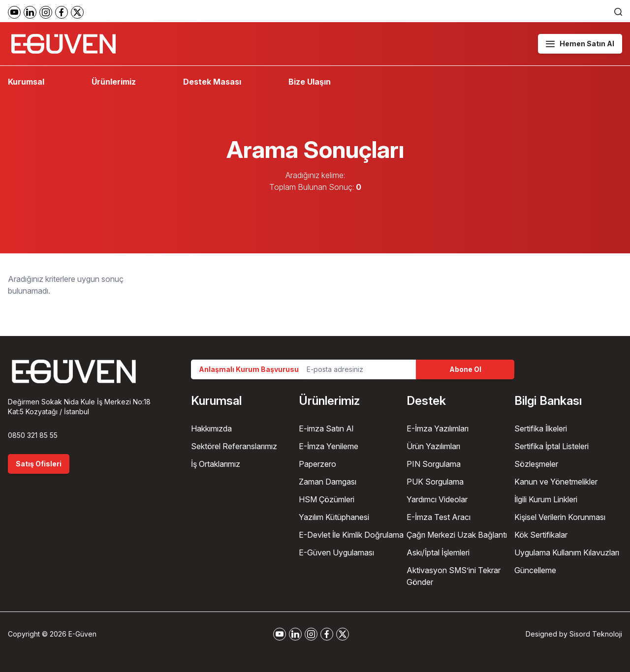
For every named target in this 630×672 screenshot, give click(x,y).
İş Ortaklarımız (216, 464)
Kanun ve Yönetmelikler (556, 482)
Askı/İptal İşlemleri (438, 552)
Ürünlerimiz (114, 82)
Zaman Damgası (328, 482)
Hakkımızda (211, 428)
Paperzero (317, 464)
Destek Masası (212, 82)
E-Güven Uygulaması (336, 552)
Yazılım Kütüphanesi (334, 517)
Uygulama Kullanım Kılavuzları (567, 552)
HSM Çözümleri (327, 499)
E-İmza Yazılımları (438, 428)
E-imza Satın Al (326, 428)
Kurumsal (26, 82)
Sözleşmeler (536, 464)
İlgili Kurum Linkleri (546, 499)
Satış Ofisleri (39, 464)
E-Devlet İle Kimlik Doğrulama (351, 535)
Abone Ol (465, 369)
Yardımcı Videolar (437, 499)
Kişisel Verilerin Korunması (560, 517)
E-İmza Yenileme (329, 446)
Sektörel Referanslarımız (234, 446)
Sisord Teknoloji (596, 634)
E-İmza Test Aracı (439, 517)
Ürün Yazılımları (433, 446)
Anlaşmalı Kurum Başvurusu (249, 369)
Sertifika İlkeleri (541, 428)
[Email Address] (357, 369)
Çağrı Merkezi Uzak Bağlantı (457, 535)
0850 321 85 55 (33, 435)
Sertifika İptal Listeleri (551, 446)
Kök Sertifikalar (541, 535)
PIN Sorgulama (434, 464)
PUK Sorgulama (435, 482)
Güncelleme (535, 570)
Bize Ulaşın (310, 82)
